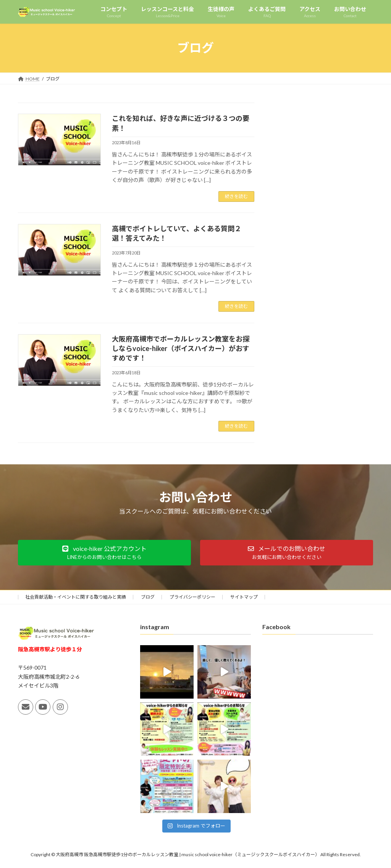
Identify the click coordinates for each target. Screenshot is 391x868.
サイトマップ (244, 597)
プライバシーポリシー (192, 597)
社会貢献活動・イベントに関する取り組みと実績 (76, 597)
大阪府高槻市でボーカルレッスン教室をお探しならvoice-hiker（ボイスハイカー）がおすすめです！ (181, 348)
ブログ (148, 597)
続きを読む (236, 196)
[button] (104, 553)
